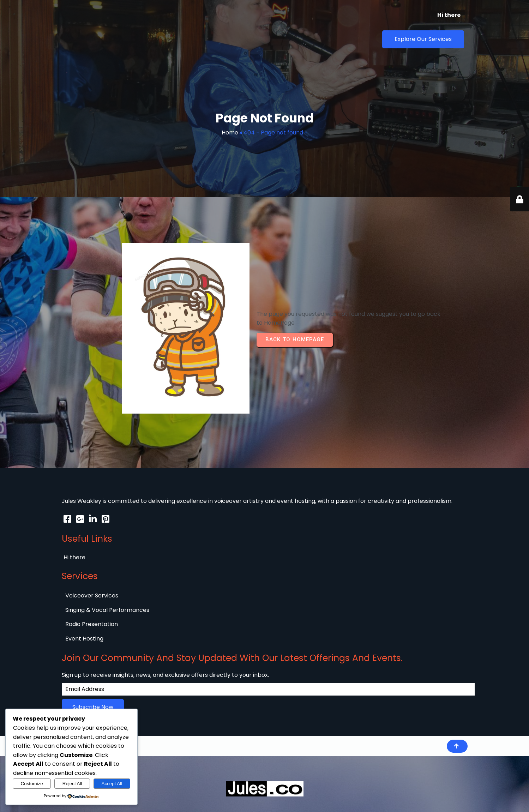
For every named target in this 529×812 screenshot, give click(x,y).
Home (230, 115)
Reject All (72, 784)
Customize (32, 784)
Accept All (112, 784)
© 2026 (71, 541)
